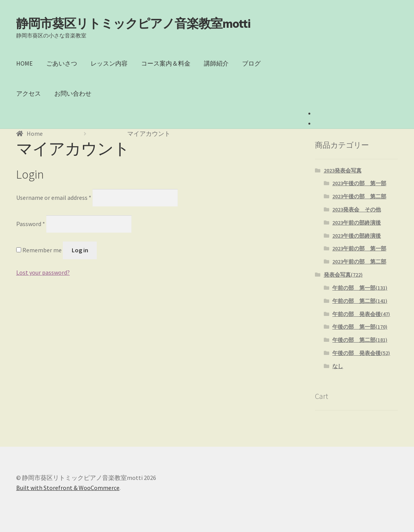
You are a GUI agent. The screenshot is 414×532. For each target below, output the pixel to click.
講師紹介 (216, 63)
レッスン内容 (109, 63)
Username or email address (54, 197)
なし (338, 366)
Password (31, 224)
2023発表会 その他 (357, 209)
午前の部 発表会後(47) (361, 314)
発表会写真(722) (343, 275)
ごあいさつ (62, 63)
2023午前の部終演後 (357, 223)
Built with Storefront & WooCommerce (68, 488)
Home (35, 133)
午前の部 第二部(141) (360, 301)
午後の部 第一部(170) (360, 327)
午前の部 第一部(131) (360, 288)
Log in (80, 250)
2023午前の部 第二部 (359, 262)
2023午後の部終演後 (357, 236)
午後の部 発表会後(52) (361, 353)
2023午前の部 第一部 (359, 248)
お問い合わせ (73, 93)
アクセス (29, 93)
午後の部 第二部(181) (360, 340)
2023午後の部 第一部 (359, 183)
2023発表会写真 (343, 171)
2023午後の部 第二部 (359, 196)
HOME (24, 63)
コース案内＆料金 (166, 63)
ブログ (251, 63)
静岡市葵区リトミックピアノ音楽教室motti (133, 24)
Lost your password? (43, 272)
